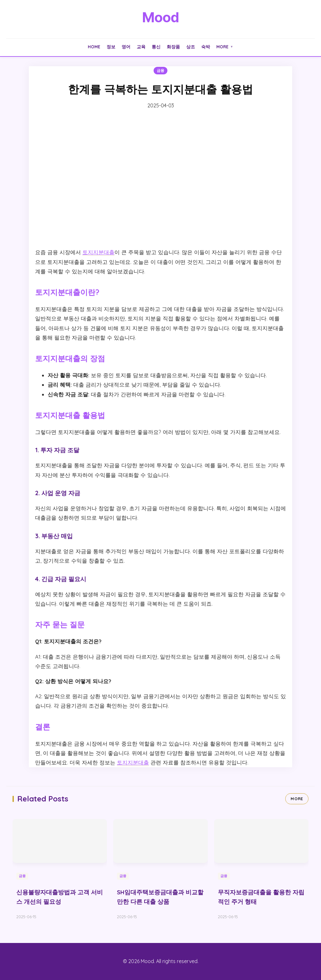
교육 (141, 47)
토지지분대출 (98, 252)
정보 (111, 47)
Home (94, 47)
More (225, 47)
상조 (191, 47)
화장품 (173, 47)
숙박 (206, 47)
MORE (297, 799)
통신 (156, 47)
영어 (126, 47)
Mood (160, 17)
